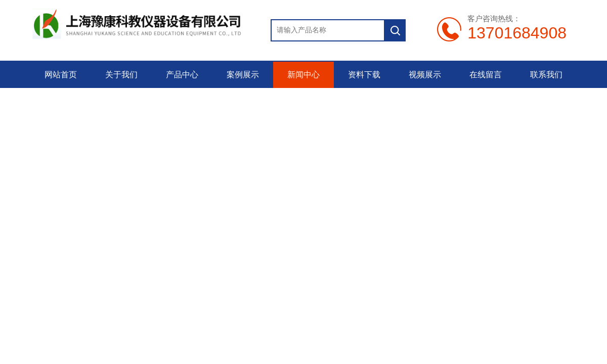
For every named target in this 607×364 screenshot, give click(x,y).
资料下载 (364, 75)
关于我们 (121, 75)
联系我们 (546, 75)
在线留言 (486, 75)
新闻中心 (303, 75)
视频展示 (425, 75)
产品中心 (182, 75)
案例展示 (243, 75)
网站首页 (61, 75)
